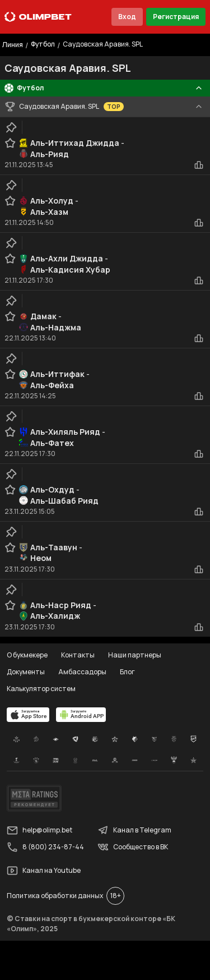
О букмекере (27, 655)
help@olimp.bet (39, 830)
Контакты (78, 655)
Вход (127, 17)
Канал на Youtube (44, 871)
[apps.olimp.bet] (28, 715)
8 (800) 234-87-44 (45, 847)
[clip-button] (11, 127)
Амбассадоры (82, 672)
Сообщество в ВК (133, 847)
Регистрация (176, 17)
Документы (26, 672)
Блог (127, 672)
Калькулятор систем (41, 689)
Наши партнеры (135, 655)
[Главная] (38, 17)
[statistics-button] (199, 165)
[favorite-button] (10, 143)
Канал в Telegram (134, 830)
